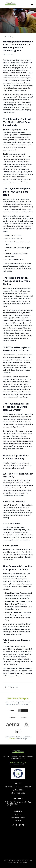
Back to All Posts (11, 687)
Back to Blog (8, 37)
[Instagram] (20, 825)
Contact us (12, 739)
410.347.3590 (18, 790)
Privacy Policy (23, 862)
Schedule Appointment (18, 818)
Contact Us (18, 820)
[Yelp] (23, 825)
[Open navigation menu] (32, 4)
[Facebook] (16, 825)
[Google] (13, 825)
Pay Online (18, 815)
